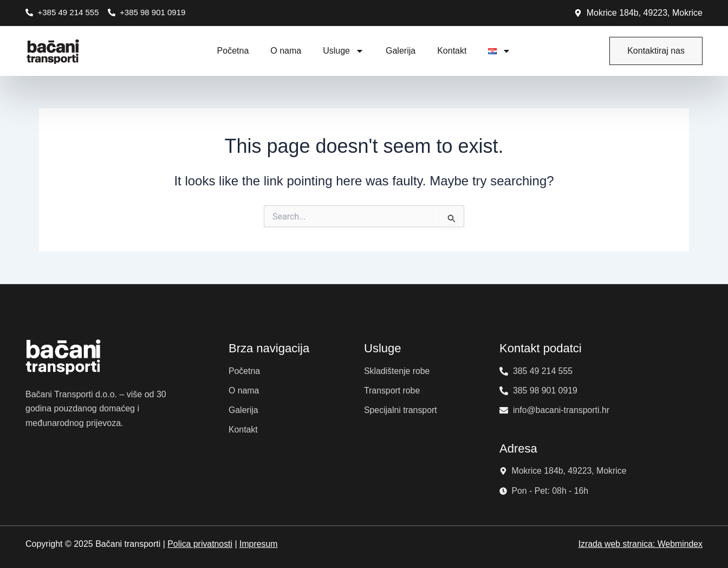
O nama (286, 51)
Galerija (401, 51)
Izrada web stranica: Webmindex (640, 544)
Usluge (343, 51)
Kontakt (452, 51)
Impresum (259, 544)
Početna (233, 51)
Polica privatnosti (200, 544)
